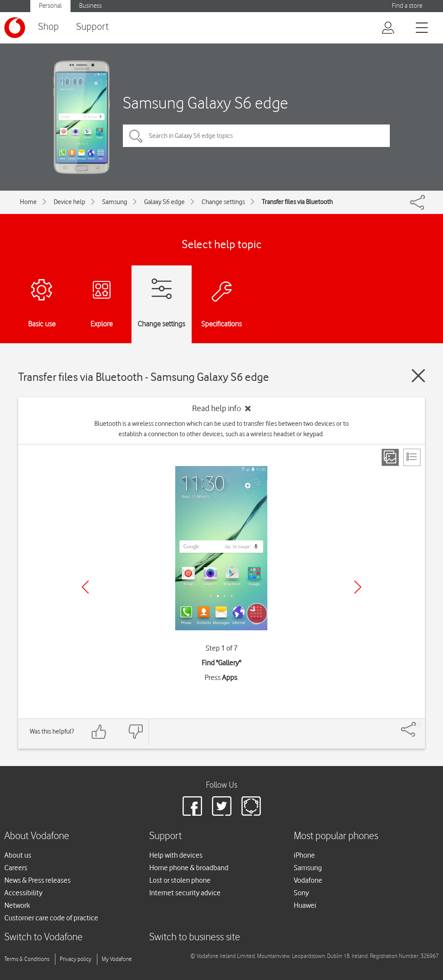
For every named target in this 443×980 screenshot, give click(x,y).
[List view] (412, 457)
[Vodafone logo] (15, 28)
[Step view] (390, 457)
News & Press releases (37, 880)
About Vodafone (37, 836)
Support (92, 27)
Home (28, 202)
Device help (69, 202)
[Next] (358, 587)
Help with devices (176, 855)
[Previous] (85, 587)
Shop (48, 27)
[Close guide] (418, 376)
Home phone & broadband (189, 868)
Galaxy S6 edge (164, 202)
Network (17, 905)
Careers (16, 868)
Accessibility (23, 893)
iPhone (304, 855)
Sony (301, 893)
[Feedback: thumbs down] (135, 732)
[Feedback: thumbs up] (99, 732)
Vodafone (308, 880)
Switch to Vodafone (43, 937)
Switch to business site (195, 937)
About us (18, 855)
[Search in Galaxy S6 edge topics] (256, 136)
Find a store (407, 6)
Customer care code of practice (51, 918)
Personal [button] (50, 6)
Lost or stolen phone (180, 880)
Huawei (305, 905)
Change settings (223, 202)
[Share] (419, 725)
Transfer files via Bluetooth (297, 202)
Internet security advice (185, 893)
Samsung (115, 202)
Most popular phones (336, 836)
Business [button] (90, 6)
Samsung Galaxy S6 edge (205, 103)
